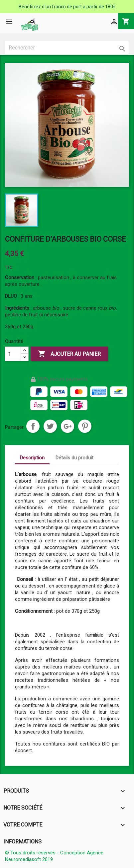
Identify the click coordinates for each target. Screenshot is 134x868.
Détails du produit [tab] (74, 458)
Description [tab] (32, 458)
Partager (33, 426)
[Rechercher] (67, 48)
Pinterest (85, 426)
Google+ (67, 426)
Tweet (50, 426)
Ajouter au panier (69, 354)
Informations (22, 842)
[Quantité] (13, 354)
